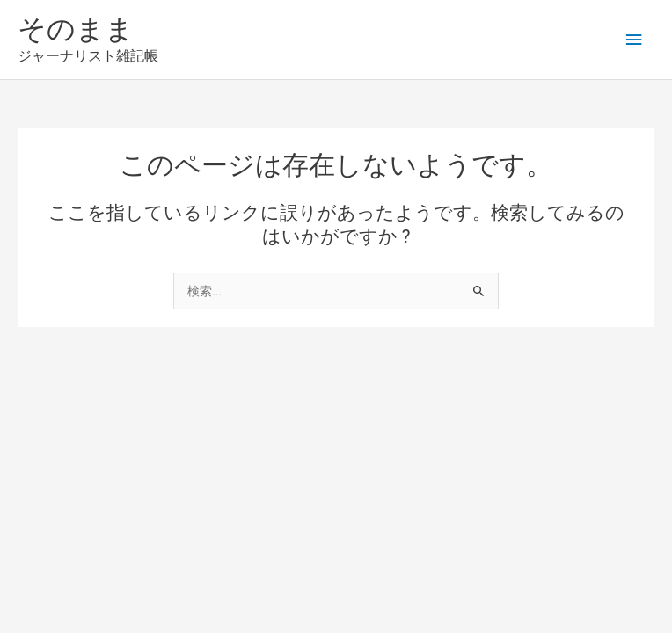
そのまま (76, 29)
